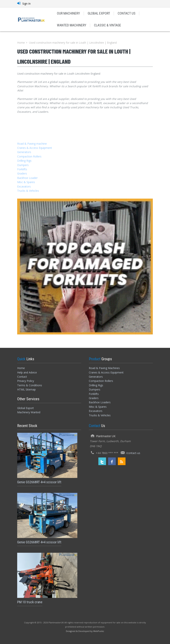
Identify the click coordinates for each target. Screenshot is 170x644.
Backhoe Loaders (100, 402)
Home (21, 43)
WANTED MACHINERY (72, 25)
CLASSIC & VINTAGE (108, 25)
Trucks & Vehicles (28, 191)
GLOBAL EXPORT (99, 13)
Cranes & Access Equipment (35, 148)
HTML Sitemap (26, 389)
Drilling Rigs (24, 161)
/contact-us (133, 453)
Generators (24, 152)
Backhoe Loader (27, 178)
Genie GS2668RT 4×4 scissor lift (39, 482)
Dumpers (23, 165)
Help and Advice (27, 372)
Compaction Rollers (29, 156)
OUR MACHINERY (68, 13)
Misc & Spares (26, 182)
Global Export (25, 408)
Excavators (24, 186)
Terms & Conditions (30, 385)
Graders (22, 173)
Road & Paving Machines (104, 368)
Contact (22, 377)
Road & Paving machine (32, 144)
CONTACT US (127, 13)
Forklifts (22, 169)
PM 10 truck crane (30, 602)
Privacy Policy (26, 381)
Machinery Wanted (29, 412)
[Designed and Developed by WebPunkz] (85, 631)
